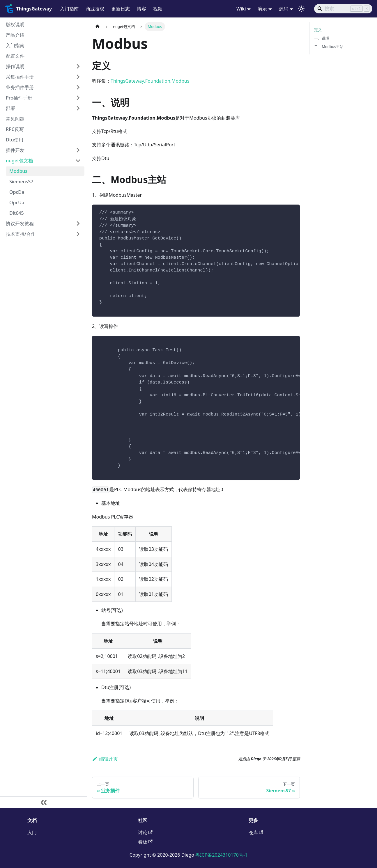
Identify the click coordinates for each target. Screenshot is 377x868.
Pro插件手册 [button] (19, 98)
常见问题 (15, 119)
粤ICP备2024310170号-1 (221, 855)
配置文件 (15, 56)
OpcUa (17, 203)
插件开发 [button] (15, 150)
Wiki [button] (241, 9)
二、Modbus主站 (329, 47)
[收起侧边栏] (44, 802)
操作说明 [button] (15, 66)
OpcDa (17, 192)
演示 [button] (262, 9)
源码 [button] (284, 9)
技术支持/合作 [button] (21, 234)
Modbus (18, 171)
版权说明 (15, 24)
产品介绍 (15, 35)
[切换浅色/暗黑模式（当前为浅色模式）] (301, 9)
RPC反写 (15, 129)
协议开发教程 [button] (20, 223)
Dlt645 (17, 213)
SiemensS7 (21, 182)
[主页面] (98, 27)
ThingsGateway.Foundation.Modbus (150, 81)
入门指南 (69, 9)
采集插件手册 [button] (20, 77)
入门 (32, 833)
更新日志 (121, 9)
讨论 (145, 833)
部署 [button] (10, 108)
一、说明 (322, 38)
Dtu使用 (15, 140)
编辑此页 (105, 759)
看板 (145, 842)
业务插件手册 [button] (20, 87)
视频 (158, 9)
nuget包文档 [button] (19, 161)
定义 (318, 30)
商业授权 (95, 9)
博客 (141, 9)
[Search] (343, 9)
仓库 (256, 833)
